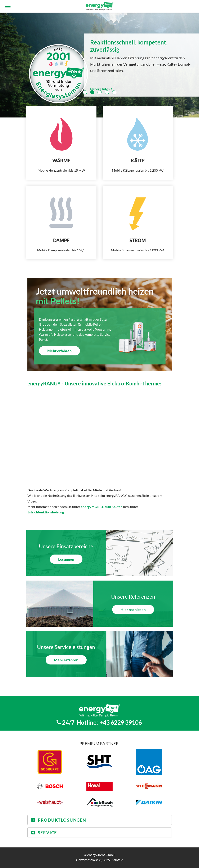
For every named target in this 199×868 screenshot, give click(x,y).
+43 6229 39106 (121, 722)
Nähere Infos (102, 89)
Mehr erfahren (59, 351)
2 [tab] (92, 92)
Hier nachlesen (133, 610)
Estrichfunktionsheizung (46, 512)
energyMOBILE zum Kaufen (102, 507)
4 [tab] (107, 92)
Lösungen (66, 559)
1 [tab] (85, 92)
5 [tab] (114, 92)
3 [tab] (100, 92)
